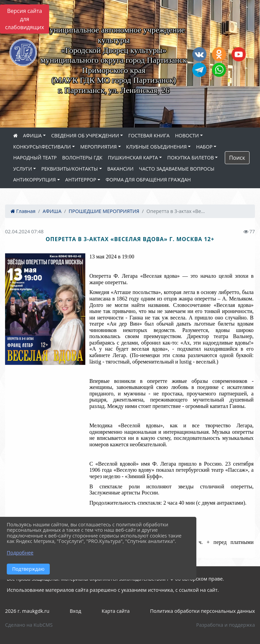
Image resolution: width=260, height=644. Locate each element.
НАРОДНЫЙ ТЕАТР (35, 158)
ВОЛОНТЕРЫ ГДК (82, 158)
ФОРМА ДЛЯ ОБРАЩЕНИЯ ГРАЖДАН (148, 180)
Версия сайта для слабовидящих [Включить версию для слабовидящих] (25, 19)
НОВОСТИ (187, 135)
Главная (23, 211)
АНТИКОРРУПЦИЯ (35, 180)
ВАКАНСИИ (121, 169)
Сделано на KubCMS (29, 625)
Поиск (237, 158)
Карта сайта (116, 611)
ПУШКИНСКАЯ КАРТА (133, 158)
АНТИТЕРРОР (81, 180)
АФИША (32, 135)
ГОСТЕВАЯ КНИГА (149, 135)
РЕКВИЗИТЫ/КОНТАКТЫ (70, 169)
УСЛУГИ (23, 169)
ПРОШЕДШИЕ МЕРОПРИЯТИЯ (104, 211)
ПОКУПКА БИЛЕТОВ (191, 158)
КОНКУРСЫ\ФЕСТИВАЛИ (42, 147)
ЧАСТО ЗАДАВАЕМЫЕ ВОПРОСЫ (177, 169)
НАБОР (204, 147)
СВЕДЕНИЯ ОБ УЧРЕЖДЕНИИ (85, 135)
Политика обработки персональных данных (202, 611)
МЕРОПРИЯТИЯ (99, 147)
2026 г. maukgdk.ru (27, 611)
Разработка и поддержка (226, 625)
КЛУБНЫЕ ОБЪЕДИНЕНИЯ (157, 147)
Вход (75, 611)
